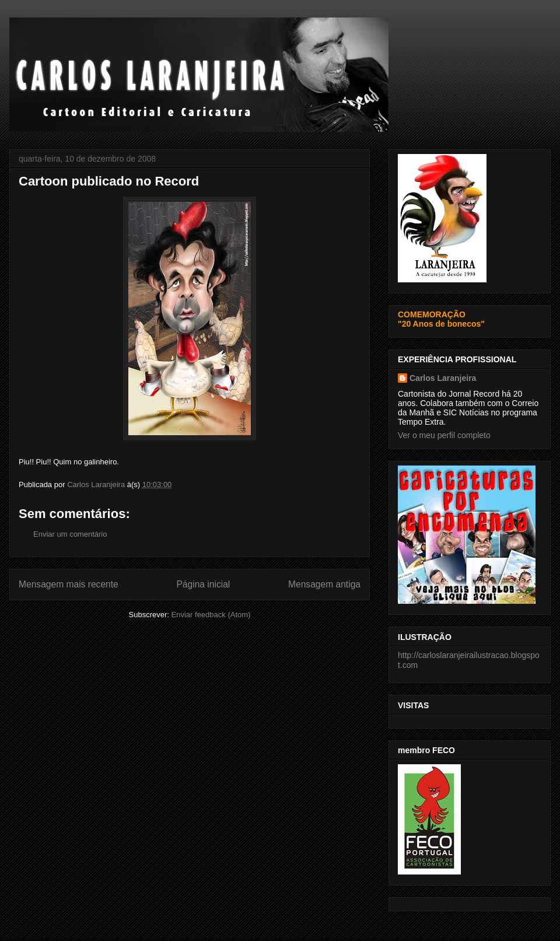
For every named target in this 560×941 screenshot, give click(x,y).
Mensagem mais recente (69, 584)
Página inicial (203, 584)
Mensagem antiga (324, 584)
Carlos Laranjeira (443, 378)
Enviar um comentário (70, 534)
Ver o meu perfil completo (444, 435)
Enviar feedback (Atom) (211, 615)
